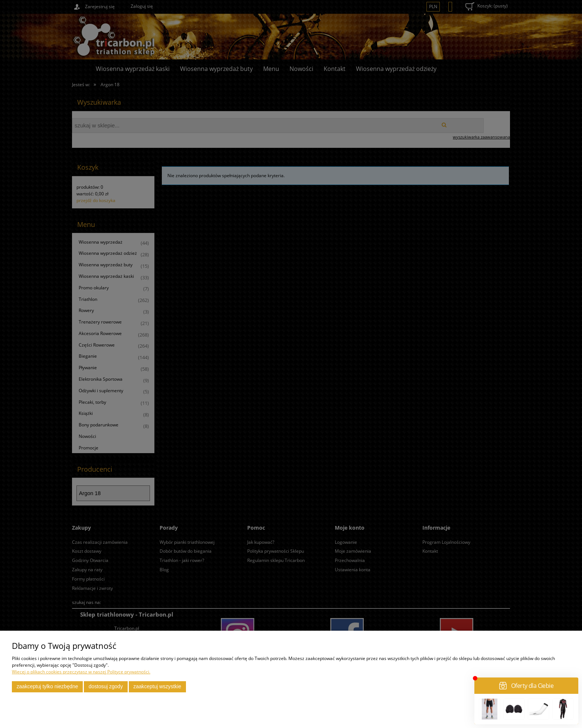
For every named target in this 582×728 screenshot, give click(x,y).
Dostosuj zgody (106, 687)
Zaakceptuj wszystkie (157, 687)
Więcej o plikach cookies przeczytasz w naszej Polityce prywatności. (81, 672)
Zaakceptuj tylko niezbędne (48, 687)
